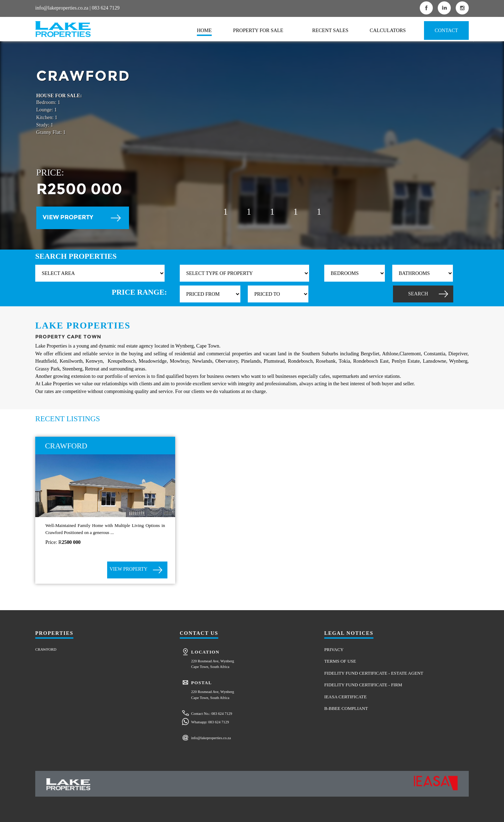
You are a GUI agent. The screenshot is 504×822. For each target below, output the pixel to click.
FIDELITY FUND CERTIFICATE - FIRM (363, 685)
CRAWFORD (46, 649)
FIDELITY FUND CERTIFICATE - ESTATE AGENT (374, 673)
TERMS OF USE (340, 661)
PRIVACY (334, 650)
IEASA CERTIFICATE (345, 697)
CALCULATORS (388, 30)
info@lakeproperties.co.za (62, 8)
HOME (204, 30)
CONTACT (446, 30)
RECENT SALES (330, 30)
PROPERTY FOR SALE (258, 30)
